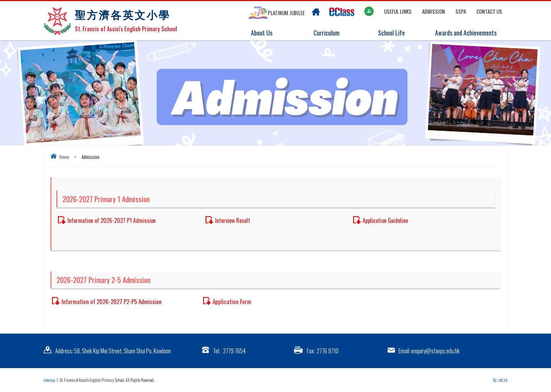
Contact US (489, 11)
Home (64, 157)
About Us (266, 33)
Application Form (232, 301)
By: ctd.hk (500, 380)
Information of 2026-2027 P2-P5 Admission (112, 301)
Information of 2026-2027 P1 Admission (112, 220)
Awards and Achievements (464, 33)
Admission (433, 11)
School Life (396, 33)
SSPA (461, 11)
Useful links (398, 11)
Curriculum (331, 33)
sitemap (49, 380)
